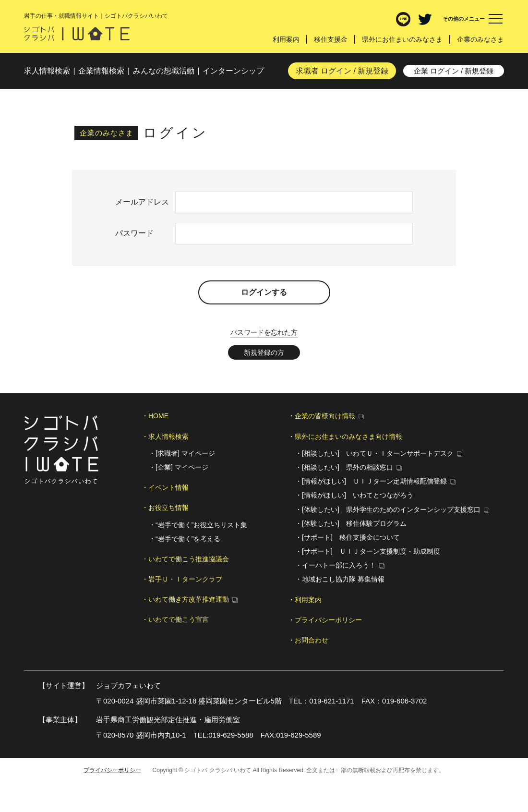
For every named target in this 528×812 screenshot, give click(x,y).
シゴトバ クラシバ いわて (77, 34)
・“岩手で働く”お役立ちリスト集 (198, 525)
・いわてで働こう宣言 (175, 619)
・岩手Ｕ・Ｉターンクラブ (182, 579)
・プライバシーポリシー (325, 620)
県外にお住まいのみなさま (402, 39)
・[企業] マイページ (179, 467)
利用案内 (286, 39)
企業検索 (101, 71)
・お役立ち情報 (165, 508)
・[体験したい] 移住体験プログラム (351, 523)
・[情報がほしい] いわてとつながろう (354, 495)
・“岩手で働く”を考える (185, 539)
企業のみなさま (480, 39)
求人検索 (47, 71)
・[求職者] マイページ (182, 453)
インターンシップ (233, 71)
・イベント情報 (165, 487)
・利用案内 (305, 600)
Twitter (425, 19)
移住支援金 (331, 39)
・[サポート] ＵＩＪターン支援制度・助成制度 (368, 551)
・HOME (155, 416)
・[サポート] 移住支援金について (348, 537)
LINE (403, 19)
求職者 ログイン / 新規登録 (342, 71)
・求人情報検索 (165, 436)
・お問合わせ (308, 640)
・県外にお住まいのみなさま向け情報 (345, 436)
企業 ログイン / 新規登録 (454, 71)
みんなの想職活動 (164, 71)
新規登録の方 (264, 352)
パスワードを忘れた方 (264, 332)
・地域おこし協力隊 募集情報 (340, 579)
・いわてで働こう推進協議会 (185, 559)
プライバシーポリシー (112, 770)
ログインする (264, 292)
